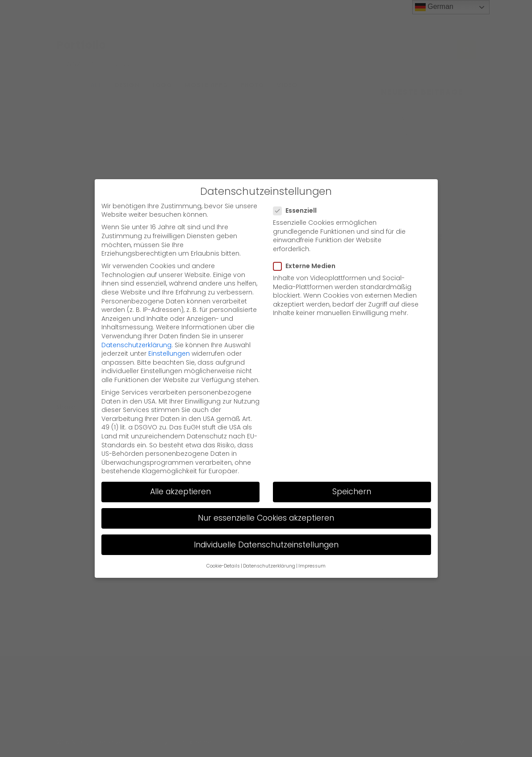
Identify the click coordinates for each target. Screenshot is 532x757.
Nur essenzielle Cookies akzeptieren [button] (266, 518)
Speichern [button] (352, 492)
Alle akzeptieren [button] (180, 492)
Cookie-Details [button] (223, 566)
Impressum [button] (312, 566)
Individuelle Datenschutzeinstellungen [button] (266, 544)
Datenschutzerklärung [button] (269, 566)
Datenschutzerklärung (136, 345)
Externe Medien (307, 266)
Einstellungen (169, 353)
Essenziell (298, 211)
